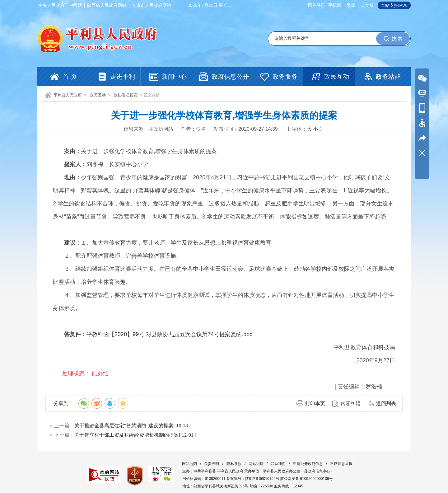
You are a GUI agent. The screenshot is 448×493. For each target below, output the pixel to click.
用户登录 (316, 5)
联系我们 (278, 464)
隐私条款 (234, 464)
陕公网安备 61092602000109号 (307, 479)
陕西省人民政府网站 (107, 5)
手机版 (335, 5)
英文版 (367, 5)
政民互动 (98, 95)
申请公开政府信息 (308, 464)
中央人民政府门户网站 (60, 5)
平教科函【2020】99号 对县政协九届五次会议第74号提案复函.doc (169, 334)
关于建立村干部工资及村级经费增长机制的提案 (127, 435)
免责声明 (212, 464)
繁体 (351, 5)
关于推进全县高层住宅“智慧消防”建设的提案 (124, 426)
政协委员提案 (126, 95)
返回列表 (386, 404)
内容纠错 (351, 404)
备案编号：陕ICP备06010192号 (253, 479)
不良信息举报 (341, 464)
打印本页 (315, 404)
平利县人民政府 (68, 95)
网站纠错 (256, 464)
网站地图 (189, 464)
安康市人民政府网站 (152, 5)
